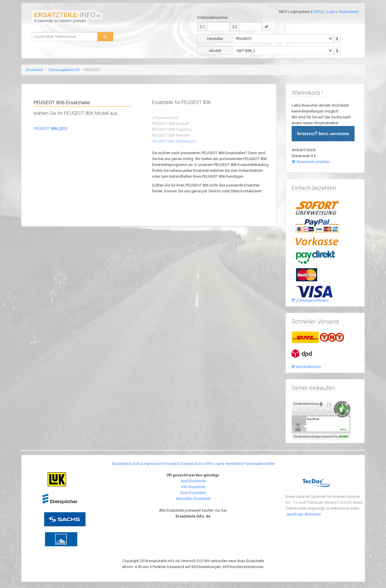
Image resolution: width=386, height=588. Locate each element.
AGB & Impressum (147, 464)
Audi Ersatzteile (193, 481)
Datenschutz (191, 464)
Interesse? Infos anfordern (323, 133)
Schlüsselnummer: (213, 17)
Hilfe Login (213, 464)
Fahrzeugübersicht (64, 70)
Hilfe (317, 12)
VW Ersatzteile (193, 487)
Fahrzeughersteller (259, 464)
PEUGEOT (50, 128)
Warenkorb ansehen (311, 162)
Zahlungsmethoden (310, 300)
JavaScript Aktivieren (303, 514)
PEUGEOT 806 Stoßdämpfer (174, 141)
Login (331, 12)
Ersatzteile (34, 70)
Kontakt (171, 464)
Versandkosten (306, 367)
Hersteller (233, 464)
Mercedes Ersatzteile (193, 499)
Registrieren (348, 12)
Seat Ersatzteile (193, 493)
